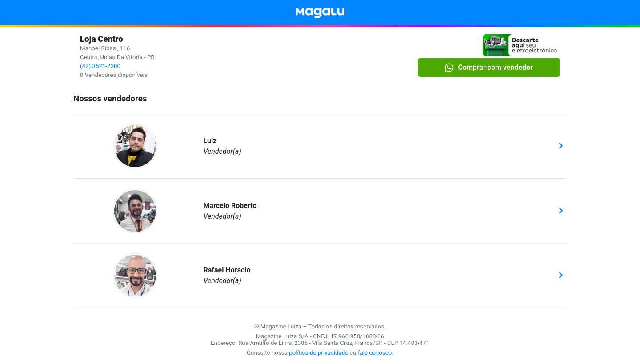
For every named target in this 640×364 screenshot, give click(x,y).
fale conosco (375, 353)
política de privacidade (318, 353)
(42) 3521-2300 (100, 66)
